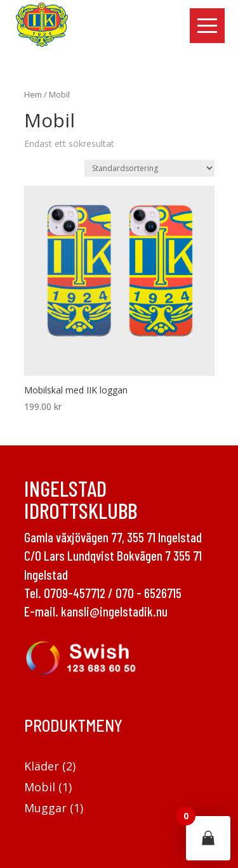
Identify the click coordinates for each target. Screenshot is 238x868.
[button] (207, 26)
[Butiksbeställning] (149, 168)
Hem (33, 94)
